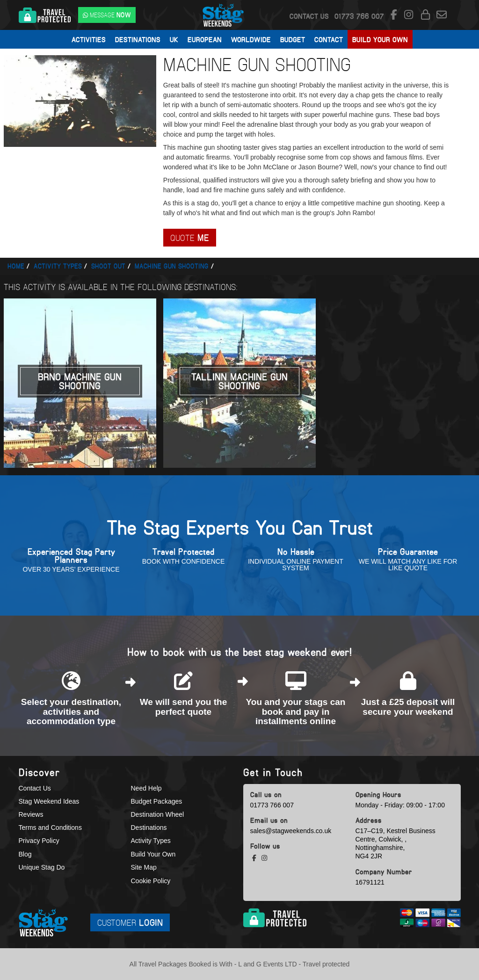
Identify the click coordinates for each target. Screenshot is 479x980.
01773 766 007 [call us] (272, 805)
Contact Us (309, 16)
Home (16, 266)
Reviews (31, 814)
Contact (329, 39)
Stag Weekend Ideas (49, 801)
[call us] (359, 16)
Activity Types (151, 841)
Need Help (146, 788)
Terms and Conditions (50, 828)
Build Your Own (380, 39)
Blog (25, 854)
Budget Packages (157, 801)
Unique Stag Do (42, 867)
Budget (293, 39)
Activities (89, 39)
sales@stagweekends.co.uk (291, 831)
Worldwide (251, 39)
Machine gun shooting (172, 266)
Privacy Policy (39, 841)
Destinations (138, 39)
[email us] (442, 15)
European (205, 39)
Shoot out (108, 266)
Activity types (58, 266)
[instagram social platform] (410, 15)
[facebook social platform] (395, 15)
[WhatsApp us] (107, 15)
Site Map (144, 867)
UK (174, 39)
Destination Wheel (158, 814)
